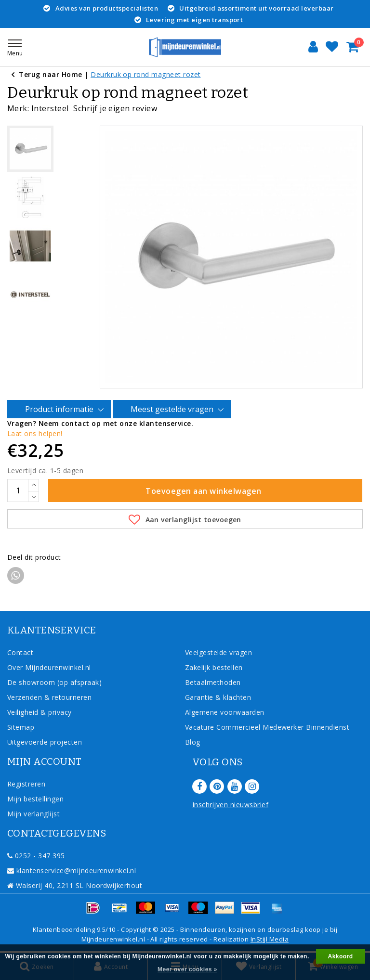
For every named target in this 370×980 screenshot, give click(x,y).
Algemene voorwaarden (225, 712)
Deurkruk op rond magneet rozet (145, 74)
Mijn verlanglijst (33, 814)
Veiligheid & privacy (40, 712)
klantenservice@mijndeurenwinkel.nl (72, 870)
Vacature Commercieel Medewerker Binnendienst (267, 727)
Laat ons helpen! (35, 433)
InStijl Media (270, 939)
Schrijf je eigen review (115, 108)
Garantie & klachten (218, 697)
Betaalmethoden (213, 682)
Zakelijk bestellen (214, 667)
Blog (193, 742)
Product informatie (61, 410)
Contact (20, 652)
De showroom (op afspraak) (57, 682)
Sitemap (21, 727)
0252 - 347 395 (36, 856)
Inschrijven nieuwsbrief (230, 805)
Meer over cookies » (187, 969)
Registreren (26, 784)
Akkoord (341, 956)
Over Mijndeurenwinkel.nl (49, 667)
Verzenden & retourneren (49, 697)
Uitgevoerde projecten (45, 742)
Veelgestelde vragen (218, 652)
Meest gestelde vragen (173, 410)
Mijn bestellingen (35, 799)
